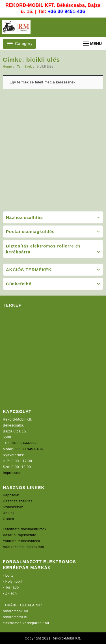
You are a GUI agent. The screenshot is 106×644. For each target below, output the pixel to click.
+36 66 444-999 (23, 443)
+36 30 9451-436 (66, 11)
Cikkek (8, 519)
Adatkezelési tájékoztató (23, 547)
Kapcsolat (11, 495)
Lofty (10, 576)
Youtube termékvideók (21, 541)
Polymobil (14, 581)
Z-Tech (11, 593)
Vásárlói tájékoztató (20, 535)
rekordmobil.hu (15, 611)
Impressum (12, 473)
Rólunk (9, 513)
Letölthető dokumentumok (25, 529)
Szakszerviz (13, 507)
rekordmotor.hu (16, 617)
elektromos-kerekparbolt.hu (26, 623)
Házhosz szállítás (18, 501)
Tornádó (12, 587)
